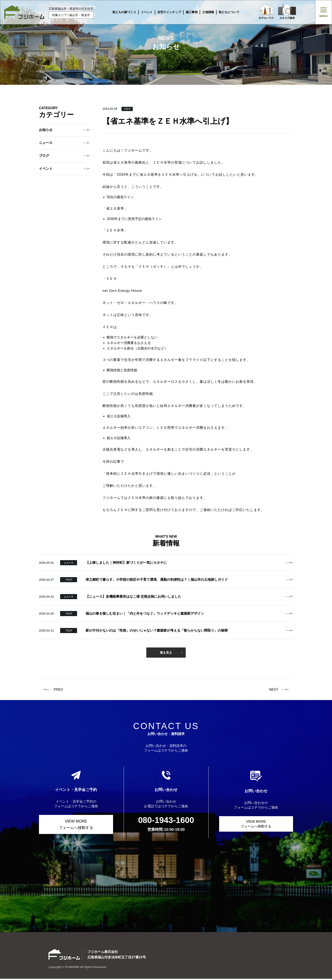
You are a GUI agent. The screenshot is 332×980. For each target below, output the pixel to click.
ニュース (46, 143)
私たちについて (227, 12)
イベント (144, 12)
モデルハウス (264, 12)
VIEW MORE (76, 825)
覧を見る (166, 652)
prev (58, 690)
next (274, 690)
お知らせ (46, 130)
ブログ (44, 156)
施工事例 (189, 12)
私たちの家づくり (122, 12)
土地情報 (206, 12)
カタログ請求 (288, 12)
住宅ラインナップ (167, 12)
